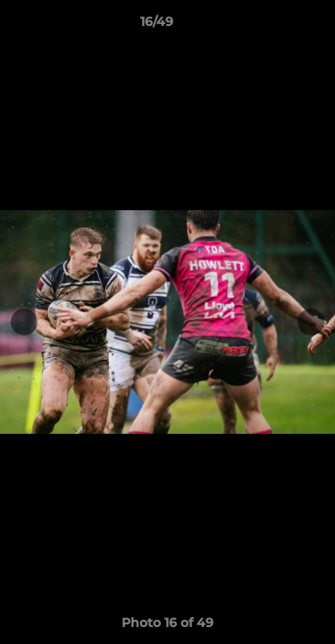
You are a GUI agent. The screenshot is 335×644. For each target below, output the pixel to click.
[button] (271, 26)
